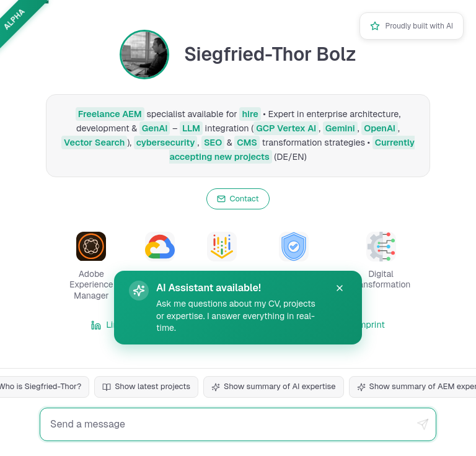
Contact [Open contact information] (238, 199)
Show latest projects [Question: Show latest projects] (146, 386)
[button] (91, 267)
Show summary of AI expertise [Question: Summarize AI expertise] (273, 386)
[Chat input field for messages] (238, 424)
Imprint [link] (363, 325)
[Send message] (423, 424)
